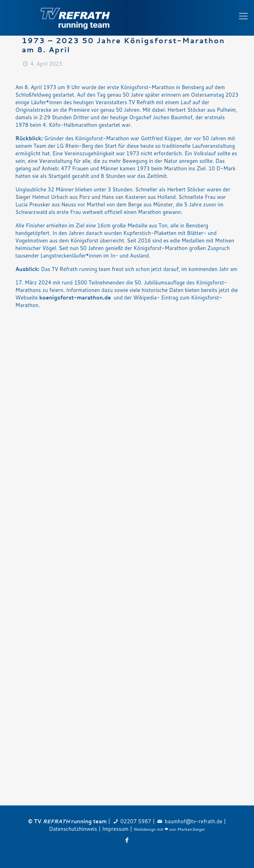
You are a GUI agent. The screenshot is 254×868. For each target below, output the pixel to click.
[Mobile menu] (243, 16)
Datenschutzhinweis (73, 829)
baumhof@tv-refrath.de (194, 821)
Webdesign (145, 829)
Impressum (115, 829)
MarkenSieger (191, 829)
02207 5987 (136, 821)
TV (52, 821)
